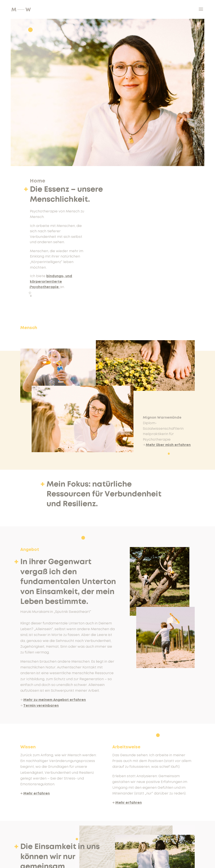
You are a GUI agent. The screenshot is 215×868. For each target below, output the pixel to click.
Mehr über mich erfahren (168, 445)
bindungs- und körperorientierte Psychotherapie (51, 282)
